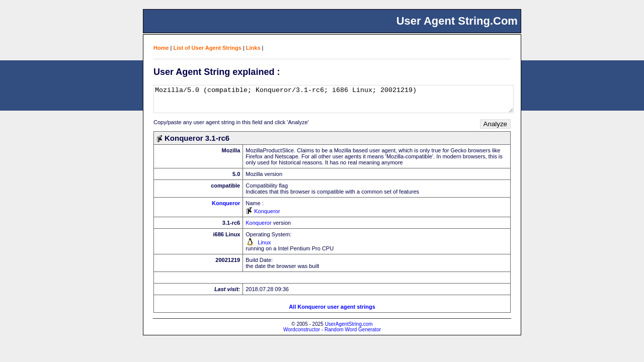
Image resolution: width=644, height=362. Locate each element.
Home (161, 48)
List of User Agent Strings (208, 48)
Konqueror (226, 203)
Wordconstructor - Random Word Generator (332, 330)
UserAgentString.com (349, 324)
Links (253, 48)
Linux (264, 242)
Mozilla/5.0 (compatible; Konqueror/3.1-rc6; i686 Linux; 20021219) (334, 99)
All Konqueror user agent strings (332, 307)
